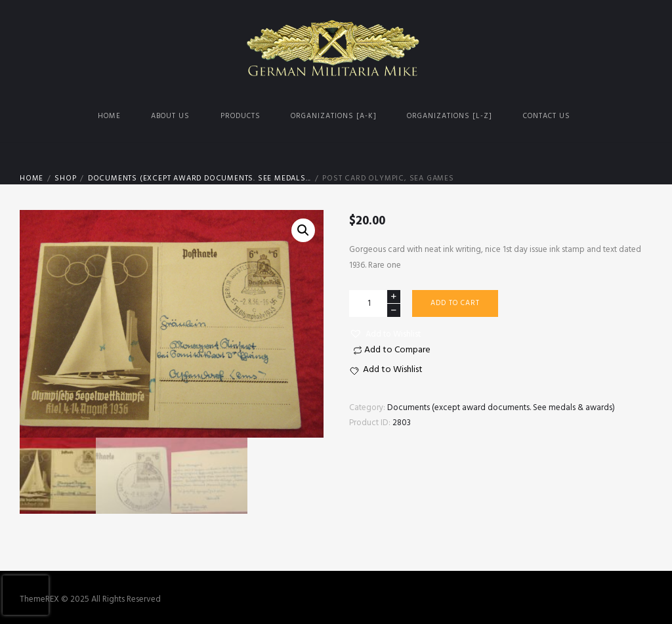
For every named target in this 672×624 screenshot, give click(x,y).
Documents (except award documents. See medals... (199, 179)
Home (109, 116)
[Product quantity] (375, 303)
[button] (385, 335)
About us (170, 116)
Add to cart (455, 303)
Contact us (547, 116)
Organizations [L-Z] (450, 116)
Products (241, 116)
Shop (65, 179)
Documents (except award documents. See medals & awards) (501, 408)
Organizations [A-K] (334, 116)
